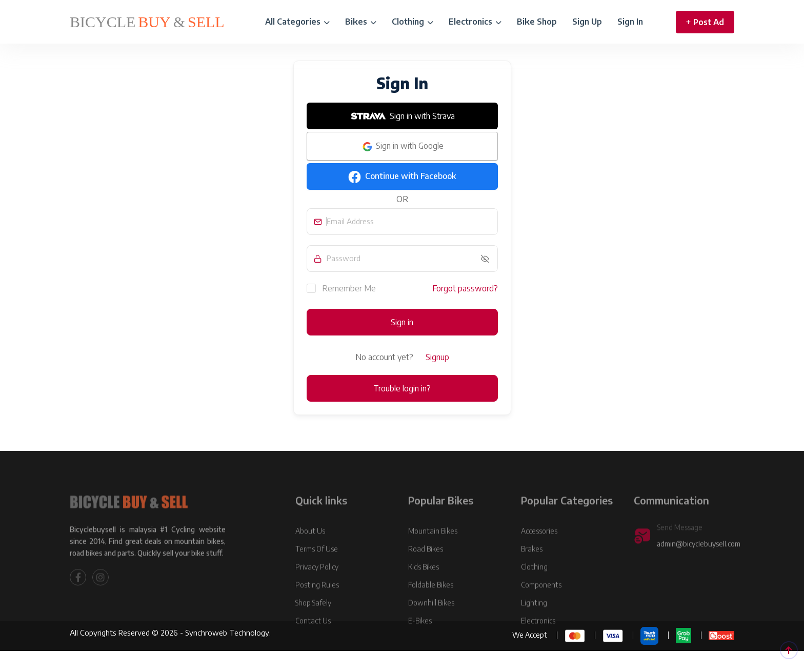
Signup (437, 357)
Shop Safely (313, 622)
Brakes (532, 568)
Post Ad (705, 22)
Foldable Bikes (431, 604)
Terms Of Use (317, 568)
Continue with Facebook (402, 177)
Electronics (475, 22)
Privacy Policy (317, 586)
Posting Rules (317, 604)
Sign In (630, 22)
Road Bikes (426, 568)
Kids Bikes (424, 586)
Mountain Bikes (433, 550)
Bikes (361, 22)
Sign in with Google (402, 147)
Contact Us (313, 640)
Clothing (413, 22)
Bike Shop (537, 22)
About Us (310, 550)
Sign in (402, 322)
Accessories (539, 550)
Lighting (534, 622)
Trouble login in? (402, 388)
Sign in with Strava (402, 116)
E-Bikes (420, 640)
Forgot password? (465, 288)
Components (541, 604)
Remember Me (341, 288)
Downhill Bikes (431, 622)
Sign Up (587, 22)
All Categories (297, 22)
